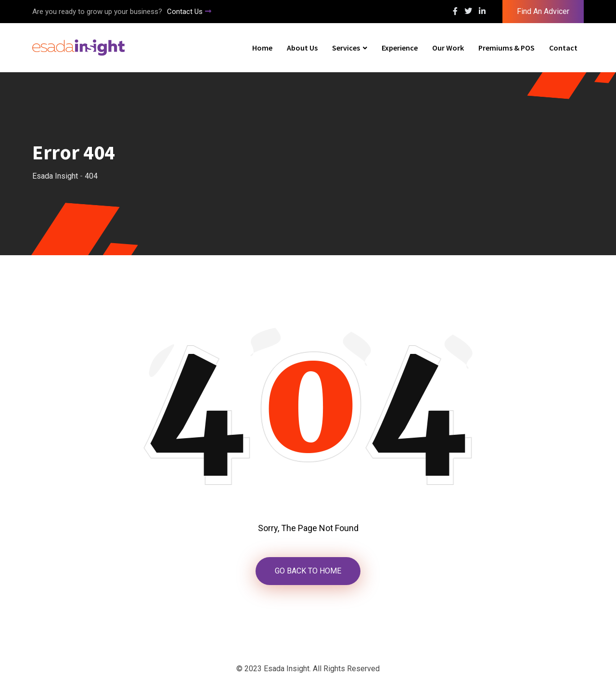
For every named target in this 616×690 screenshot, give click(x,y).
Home (262, 48)
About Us (302, 48)
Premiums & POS (507, 48)
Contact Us (189, 12)
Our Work (448, 48)
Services (346, 48)
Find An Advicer (543, 11)
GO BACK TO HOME (308, 571)
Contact (563, 48)
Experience (400, 48)
